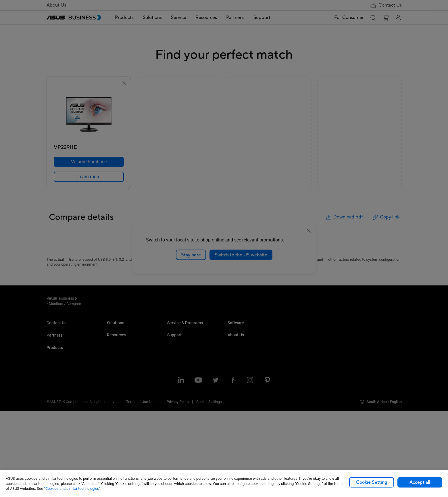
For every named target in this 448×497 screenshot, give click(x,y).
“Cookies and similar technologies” (72, 489)
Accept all (420, 482)
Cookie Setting (372, 482)
